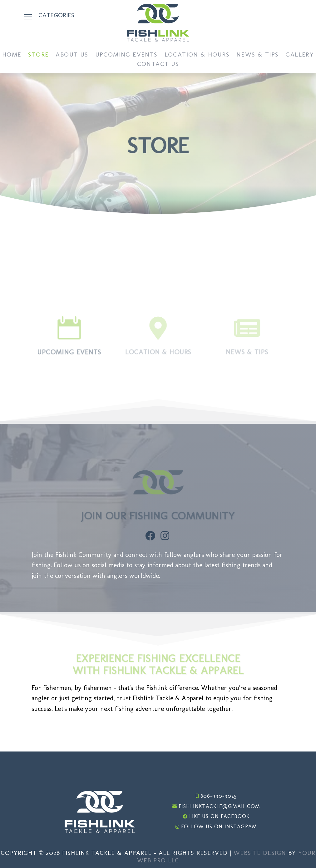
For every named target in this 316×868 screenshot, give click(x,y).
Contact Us (158, 64)
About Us (72, 55)
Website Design (260, 853)
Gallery (300, 55)
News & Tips (257, 55)
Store (38, 55)
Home (12, 55)
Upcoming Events (126, 55)
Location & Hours (197, 55)
